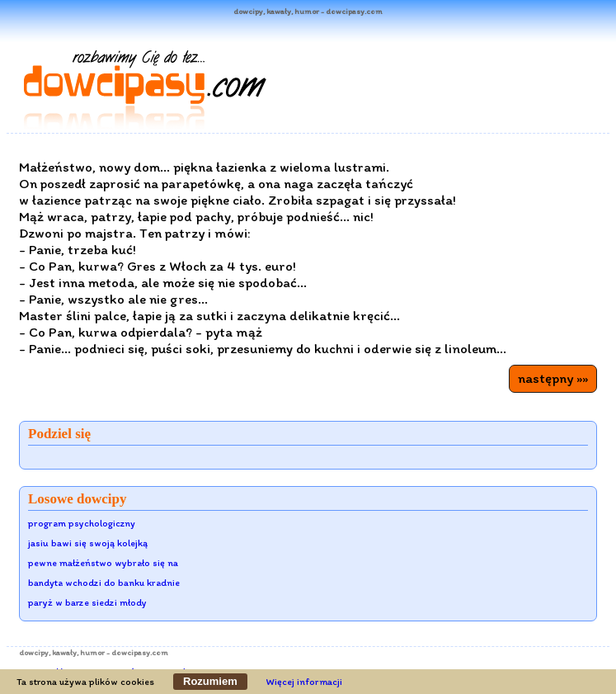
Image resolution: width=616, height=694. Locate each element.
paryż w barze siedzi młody (87, 602)
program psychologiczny (82, 523)
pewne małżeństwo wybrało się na (103, 563)
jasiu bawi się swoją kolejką (88, 543)
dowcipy (34, 652)
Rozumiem (210, 681)
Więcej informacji (304, 682)
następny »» (553, 378)
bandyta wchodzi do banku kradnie (104, 583)
